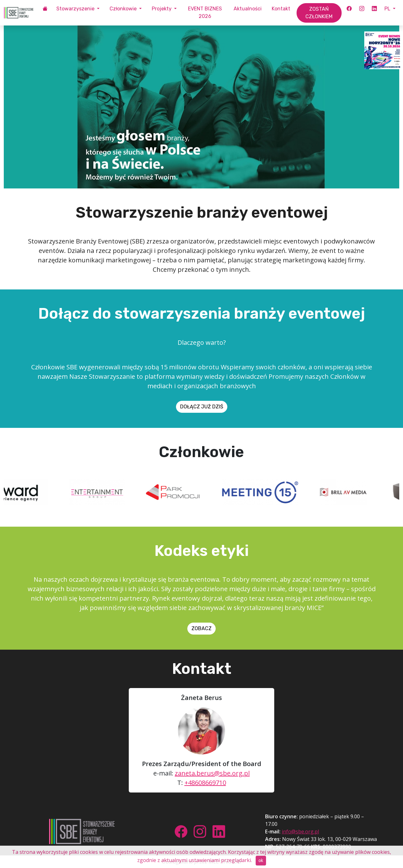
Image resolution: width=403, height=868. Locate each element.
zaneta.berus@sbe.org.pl (212, 773)
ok (261, 861)
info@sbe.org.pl (300, 832)
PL (388, 9)
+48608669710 (205, 783)
